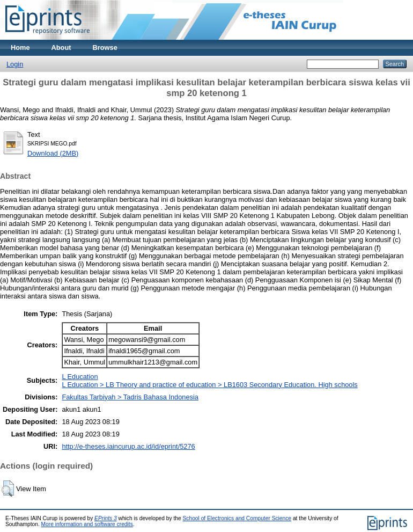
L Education (80, 377)
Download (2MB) (53, 153)
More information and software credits (87, 524)
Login (15, 64)
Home (20, 48)
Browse (105, 48)
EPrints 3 (106, 518)
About (61, 48)
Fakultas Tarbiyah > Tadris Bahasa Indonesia (130, 397)
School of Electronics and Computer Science (237, 518)
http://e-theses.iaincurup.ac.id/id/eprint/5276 (128, 446)
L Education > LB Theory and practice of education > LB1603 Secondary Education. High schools (209, 385)
